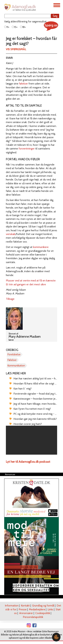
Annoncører (26, 613)
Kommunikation (16, 366)
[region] (32, 440)
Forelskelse (14, 354)
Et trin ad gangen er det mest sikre (26, 284)
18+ (23, 27)
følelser (23, 84)
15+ (15, 27)
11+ (7, 27)
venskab (11, 234)
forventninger (27, 149)
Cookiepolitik (43, 613)
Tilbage (10, 299)
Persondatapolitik (33, 617)
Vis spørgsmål (16, 49)
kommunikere (41, 247)
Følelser (12, 360)
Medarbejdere (37, 609)
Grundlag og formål (43, 606)
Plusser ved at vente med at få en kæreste (31, 281)
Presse (23, 609)
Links (50, 609)
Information (12, 606)
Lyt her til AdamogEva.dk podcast (28, 462)
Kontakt (25, 606)
